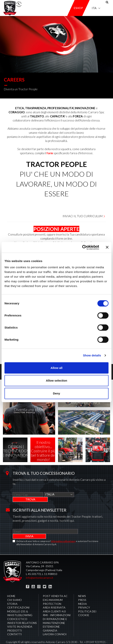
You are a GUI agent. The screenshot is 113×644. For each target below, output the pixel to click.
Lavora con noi (55, 624)
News (82, 586)
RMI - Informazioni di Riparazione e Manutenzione (57, 609)
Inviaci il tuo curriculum (84, 216)
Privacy (84, 598)
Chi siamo (15, 590)
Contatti (15, 624)
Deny (57, 393)
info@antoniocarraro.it (40, 568)
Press (82, 590)
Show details (92, 355)
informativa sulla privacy (63, 531)
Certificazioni (18, 598)
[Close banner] (107, 247)
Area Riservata (54, 598)
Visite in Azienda (20, 617)
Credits (69, 636)
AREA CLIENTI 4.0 (54, 602)
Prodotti (15, 621)
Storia (12, 594)
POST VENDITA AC (55, 586)
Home (11, 586)
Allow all (57, 368)
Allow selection (56, 380)
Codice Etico (17, 609)
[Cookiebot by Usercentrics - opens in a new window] (82, 247)
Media (83, 594)
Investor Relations (22, 613)
